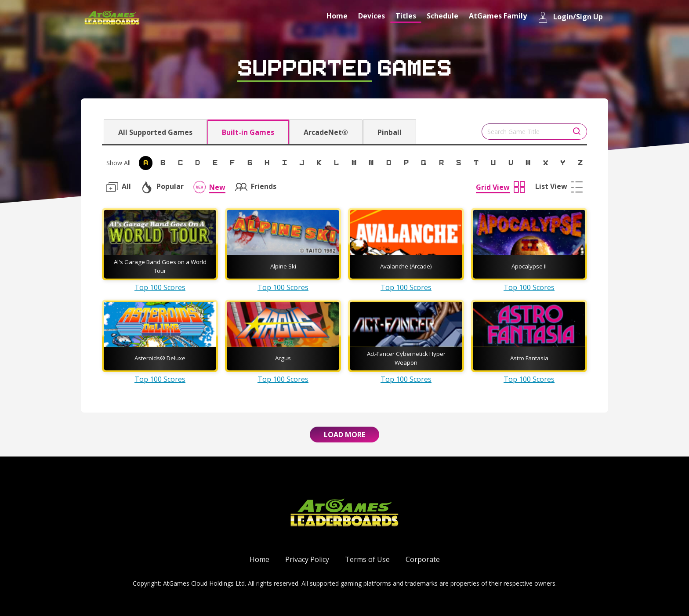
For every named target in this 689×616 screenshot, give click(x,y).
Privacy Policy (307, 559)
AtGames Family (498, 16)
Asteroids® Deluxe (160, 358)
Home (337, 16)
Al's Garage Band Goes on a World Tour (160, 266)
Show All (118, 163)
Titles (406, 16)
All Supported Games (155, 132)
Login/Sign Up (570, 17)
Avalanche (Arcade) (406, 266)
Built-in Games (248, 132)
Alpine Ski (283, 266)
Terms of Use (367, 559)
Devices (372, 16)
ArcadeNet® (326, 132)
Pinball (390, 132)
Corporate (423, 559)
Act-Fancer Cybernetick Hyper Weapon (406, 358)
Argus (283, 358)
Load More (344, 435)
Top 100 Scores (160, 287)
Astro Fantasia (529, 358)
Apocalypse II (529, 266)
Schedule (442, 16)
